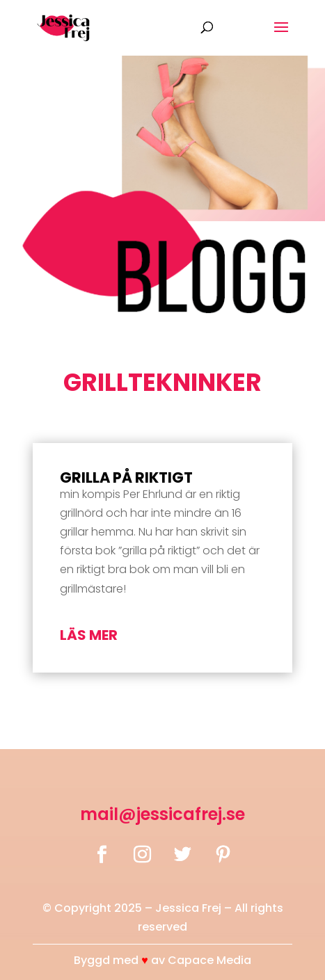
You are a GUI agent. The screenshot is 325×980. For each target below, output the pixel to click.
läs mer (89, 635)
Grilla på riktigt (126, 477)
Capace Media (209, 960)
